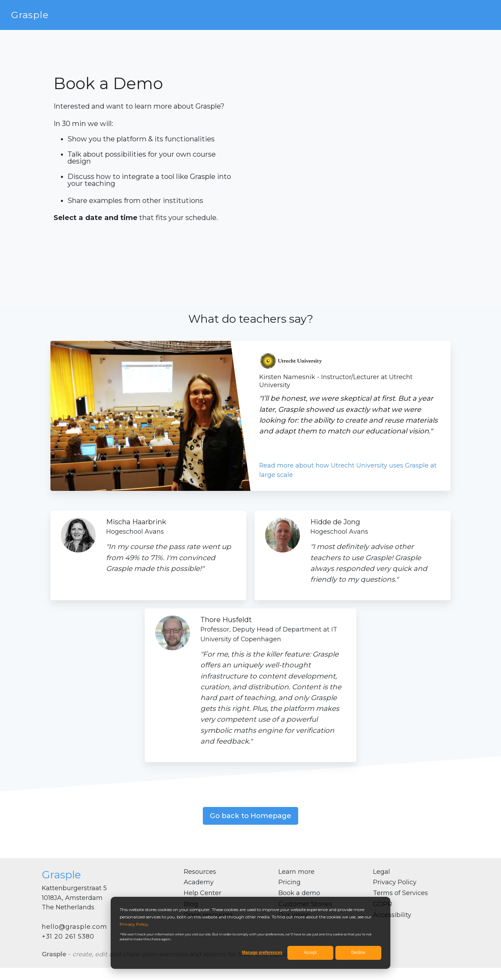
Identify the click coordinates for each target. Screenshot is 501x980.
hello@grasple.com (74, 939)
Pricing (289, 894)
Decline (358, 952)
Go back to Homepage (250, 828)
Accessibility (392, 927)
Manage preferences (262, 952)
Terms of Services (400, 905)
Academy (199, 894)
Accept (310, 952)
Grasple (30, 15)
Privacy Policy (134, 924)
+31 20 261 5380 (68, 948)
